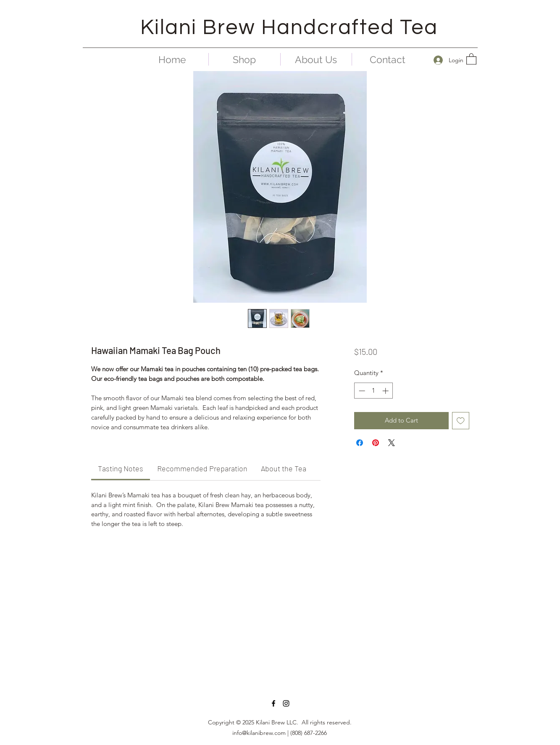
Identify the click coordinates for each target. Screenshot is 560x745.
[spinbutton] (374, 391)
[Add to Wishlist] (461, 421)
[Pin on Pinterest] (376, 443)
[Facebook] (273, 703)
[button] (471, 59)
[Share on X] (392, 443)
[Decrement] (361, 391)
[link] (121, 468)
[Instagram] (286, 703)
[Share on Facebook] (360, 443)
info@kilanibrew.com (259, 733)
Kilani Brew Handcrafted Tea (289, 28)
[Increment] (386, 391)
